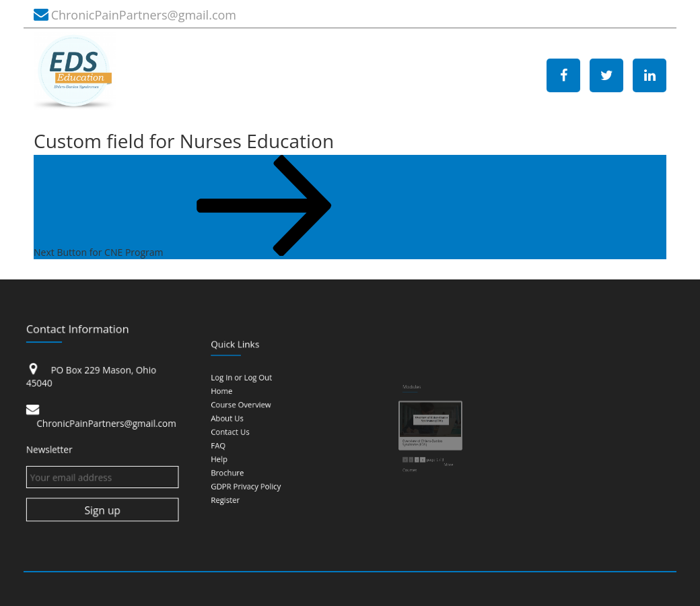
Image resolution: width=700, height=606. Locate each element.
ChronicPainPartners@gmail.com (144, 15)
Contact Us (246, 428)
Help (240, 443)
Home (242, 405)
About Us (245, 420)
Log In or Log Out (253, 398)
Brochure (245, 451)
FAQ (240, 435)
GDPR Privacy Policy (255, 458)
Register (244, 466)
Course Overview (252, 412)
